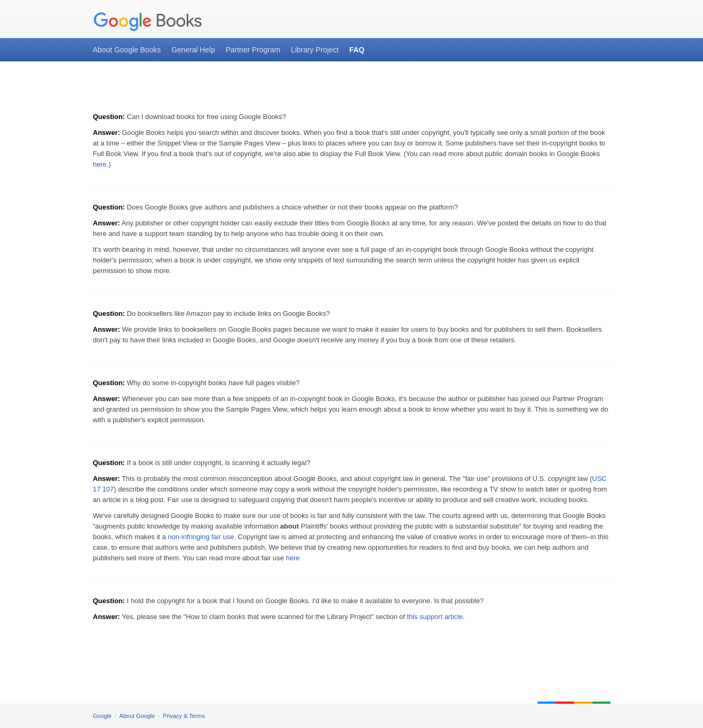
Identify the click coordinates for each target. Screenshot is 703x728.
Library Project (315, 50)
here (100, 164)
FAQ (357, 50)
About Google (137, 716)
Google (102, 716)
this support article (435, 617)
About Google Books (127, 50)
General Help (193, 50)
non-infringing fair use (201, 537)
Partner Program (253, 50)
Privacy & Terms (184, 716)
